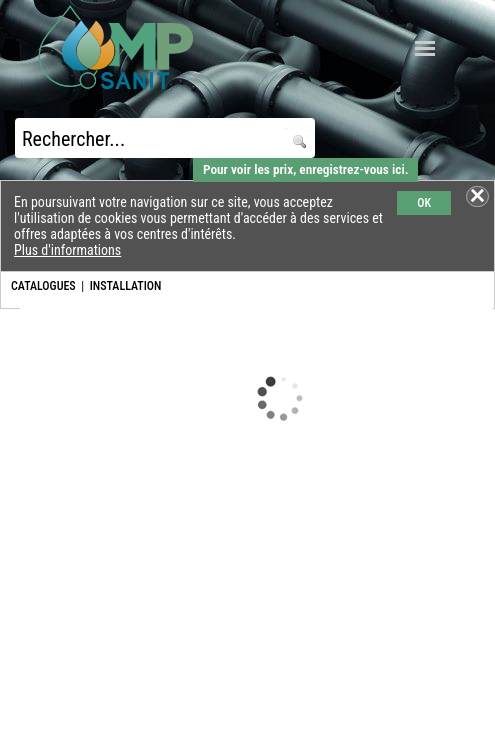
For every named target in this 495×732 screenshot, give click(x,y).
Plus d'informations (67, 250)
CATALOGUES (43, 286)
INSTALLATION (126, 286)
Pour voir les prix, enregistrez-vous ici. (305, 169)
